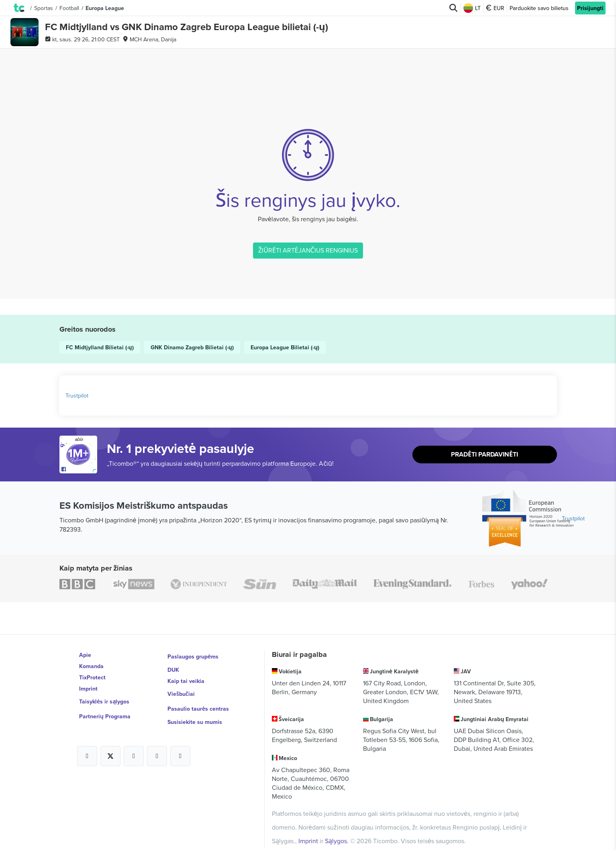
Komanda (91, 666)
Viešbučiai (182, 689)
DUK (173, 666)
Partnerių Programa (105, 711)
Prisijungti (590, 8)
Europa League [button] (105, 8)
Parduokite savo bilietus (539, 8)
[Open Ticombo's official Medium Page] (157, 745)
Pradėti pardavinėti (484, 455)
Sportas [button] (44, 8)
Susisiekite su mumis (195, 711)
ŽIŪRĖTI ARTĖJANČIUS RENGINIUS (308, 250)
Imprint (88, 689)
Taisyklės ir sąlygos (104, 700)
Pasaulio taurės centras (198, 700)
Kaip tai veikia (186, 677)
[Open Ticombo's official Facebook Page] (79, 469)
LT (472, 8)
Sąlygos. (338, 829)
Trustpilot (77, 395)
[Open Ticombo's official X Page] (110, 745)
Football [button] (69, 8)
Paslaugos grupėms (193, 655)
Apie (85, 655)
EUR (495, 8)
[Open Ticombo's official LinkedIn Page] (180, 745)
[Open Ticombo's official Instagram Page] (134, 745)
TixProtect (92, 677)
